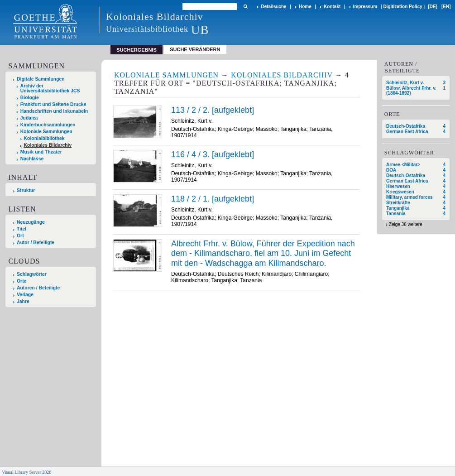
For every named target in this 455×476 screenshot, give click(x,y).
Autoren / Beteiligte (38, 288)
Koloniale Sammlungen (46, 132)
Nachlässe (32, 159)
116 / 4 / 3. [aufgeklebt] (213, 154)
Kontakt (332, 7)
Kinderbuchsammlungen (48, 125)
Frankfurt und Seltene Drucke (53, 104)
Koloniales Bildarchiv (48, 145)
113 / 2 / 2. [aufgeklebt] (213, 110)
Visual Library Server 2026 (26, 472)
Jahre (23, 301)
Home (305, 7)
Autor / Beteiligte (36, 243)
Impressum (365, 7)
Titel (22, 229)
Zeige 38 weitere (406, 224)
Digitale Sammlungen (41, 79)
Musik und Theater (41, 152)
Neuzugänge (31, 222)
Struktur (26, 190)
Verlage (25, 295)
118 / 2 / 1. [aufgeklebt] (213, 199)
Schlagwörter (32, 274)
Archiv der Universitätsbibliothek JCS (50, 88)
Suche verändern (195, 49)
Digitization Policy (402, 7)
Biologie (30, 98)
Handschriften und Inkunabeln (54, 111)
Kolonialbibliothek (44, 138)
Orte (22, 281)
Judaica (29, 118)
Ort (20, 236)
